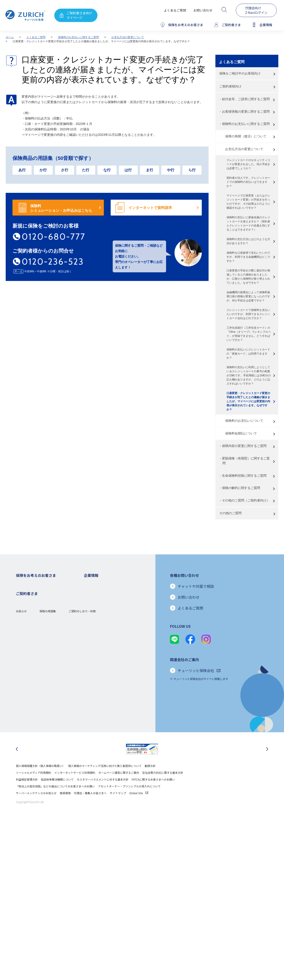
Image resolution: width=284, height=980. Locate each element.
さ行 (65, 170)
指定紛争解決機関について (57, 791)
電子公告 (89, 618)
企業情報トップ (93, 584)
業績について (92, 605)
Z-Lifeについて (25, 707)
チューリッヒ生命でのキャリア (103, 686)
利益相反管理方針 (27, 791)
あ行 (22, 170)
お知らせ (21, 725)
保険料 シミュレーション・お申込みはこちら (61, 208)
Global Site (139, 805)
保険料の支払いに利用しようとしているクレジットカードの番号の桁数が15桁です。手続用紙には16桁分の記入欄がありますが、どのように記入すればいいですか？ (249, 375)
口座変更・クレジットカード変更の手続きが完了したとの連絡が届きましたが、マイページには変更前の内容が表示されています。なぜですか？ (248, 401)
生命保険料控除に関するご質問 (244, 476)
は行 (128, 170)
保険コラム (23, 646)
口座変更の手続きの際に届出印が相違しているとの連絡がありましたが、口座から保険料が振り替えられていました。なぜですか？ (248, 277)
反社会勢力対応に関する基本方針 (163, 785)
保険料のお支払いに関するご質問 (78, 37)
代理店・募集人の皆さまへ (90, 805)
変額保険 (21, 625)
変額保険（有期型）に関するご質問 (246, 461)
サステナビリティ (95, 659)
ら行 (192, 170)
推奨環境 (65, 805)
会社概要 (89, 591)
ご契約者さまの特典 (28, 652)
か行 (43, 170)
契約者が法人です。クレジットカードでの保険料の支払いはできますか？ (248, 182)
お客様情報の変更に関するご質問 (246, 112)
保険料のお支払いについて (244, 421)
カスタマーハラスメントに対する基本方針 (103, 791)
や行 (171, 170)
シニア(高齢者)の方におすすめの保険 (39, 639)
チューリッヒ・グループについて (104, 632)
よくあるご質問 (175, 10)
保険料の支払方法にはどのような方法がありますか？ (248, 241)
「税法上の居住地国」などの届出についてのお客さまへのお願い (55, 798)
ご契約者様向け (230, 86)
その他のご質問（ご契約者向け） (246, 500)
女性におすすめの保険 (30, 632)
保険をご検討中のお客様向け (240, 73)
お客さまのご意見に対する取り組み (106, 646)
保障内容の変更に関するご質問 (244, 446)
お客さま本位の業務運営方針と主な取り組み (111, 639)
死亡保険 (21, 591)
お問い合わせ (203, 10)
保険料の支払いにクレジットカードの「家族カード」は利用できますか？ (248, 354)
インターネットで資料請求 (150, 208)
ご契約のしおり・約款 (82, 725)
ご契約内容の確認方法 (30, 700)
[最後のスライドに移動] (17, 761)
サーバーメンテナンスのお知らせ (36, 805)
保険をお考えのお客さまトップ (35, 584)
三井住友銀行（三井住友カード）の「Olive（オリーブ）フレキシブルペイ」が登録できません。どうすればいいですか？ (249, 334)
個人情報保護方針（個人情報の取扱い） (40, 778)
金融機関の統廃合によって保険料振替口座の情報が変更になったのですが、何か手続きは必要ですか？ (248, 296)
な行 (107, 170)
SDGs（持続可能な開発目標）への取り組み (110, 666)
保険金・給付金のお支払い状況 (103, 652)
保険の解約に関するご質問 (241, 488)
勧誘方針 (150, 778)
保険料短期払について (241, 433)
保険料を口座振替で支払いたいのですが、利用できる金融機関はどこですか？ (248, 257)
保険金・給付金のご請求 (31, 686)
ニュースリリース (95, 625)
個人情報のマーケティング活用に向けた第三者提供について (105, 778)
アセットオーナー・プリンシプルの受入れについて (129, 798)
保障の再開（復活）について (246, 136)
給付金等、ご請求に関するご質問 (246, 99)
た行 (86, 170)
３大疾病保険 (24, 612)
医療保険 (21, 605)
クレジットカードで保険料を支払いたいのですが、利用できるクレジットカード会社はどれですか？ (248, 314)
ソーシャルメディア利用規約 (34, 785)
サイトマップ (118, 805)
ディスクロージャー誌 (97, 612)
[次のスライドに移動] (267, 761)
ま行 (149, 170)
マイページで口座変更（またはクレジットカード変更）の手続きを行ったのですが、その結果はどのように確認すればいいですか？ (248, 202)
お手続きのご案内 (27, 693)
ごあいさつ (91, 598)
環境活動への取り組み (97, 680)
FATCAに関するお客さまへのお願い (153, 791)
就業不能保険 (24, 618)
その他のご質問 (230, 513)
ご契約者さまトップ (28, 680)
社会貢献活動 (92, 673)
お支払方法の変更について (128, 37)
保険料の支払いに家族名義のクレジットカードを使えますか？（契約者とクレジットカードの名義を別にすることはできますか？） (248, 223)
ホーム (10, 37)
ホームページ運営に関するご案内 (119, 785)
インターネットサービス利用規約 (75, 785)
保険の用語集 (48, 725)
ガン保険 (21, 598)
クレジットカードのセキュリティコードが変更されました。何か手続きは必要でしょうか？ (248, 164)
